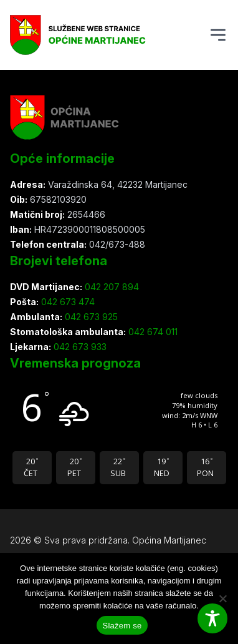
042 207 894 (111, 287)
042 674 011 (152, 332)
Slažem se (122, 626)
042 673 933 (79, 347)
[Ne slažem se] (222, 598)
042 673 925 (90, 317)
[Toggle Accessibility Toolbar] (212, 618)
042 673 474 (67, 302)
